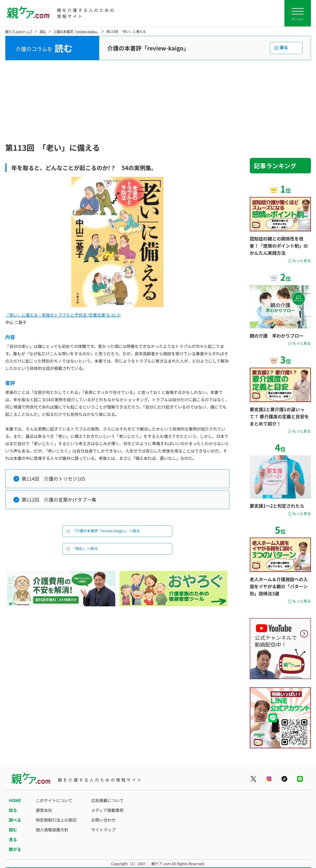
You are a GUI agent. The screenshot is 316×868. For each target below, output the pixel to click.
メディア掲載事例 (107, 810)
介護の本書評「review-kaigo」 (76, 31)
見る (13, 839)
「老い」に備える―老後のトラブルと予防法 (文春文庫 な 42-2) (63, 315)
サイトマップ (103, 830)
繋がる (15, 849)
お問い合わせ (103, 820)
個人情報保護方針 (52, 830)
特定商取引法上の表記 (56, 820)
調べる (15, 820)
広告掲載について (107, 800)
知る (13, 810)
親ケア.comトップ (19, 31)
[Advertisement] (158, 101)
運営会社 (44, 810)
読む (43, 31)
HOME (15, 800)
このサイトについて (54, 800)
